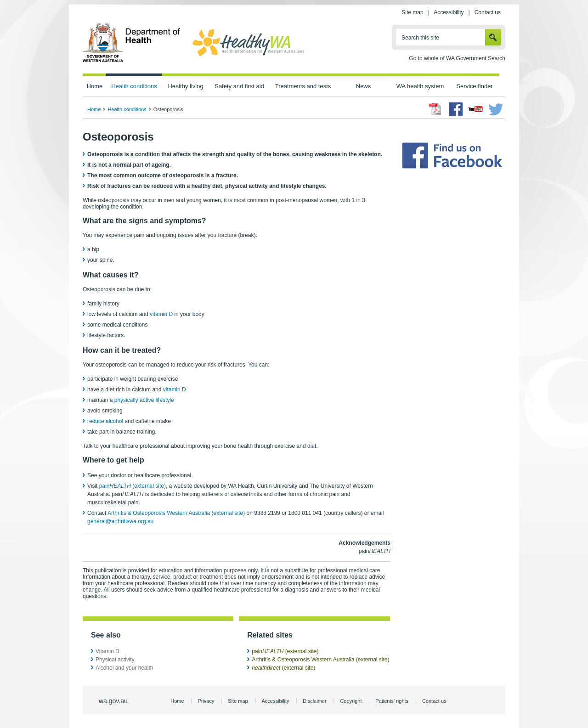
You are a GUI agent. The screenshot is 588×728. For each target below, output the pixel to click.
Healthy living (185, 86)
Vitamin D (107, 651)
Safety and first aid (239, 86)
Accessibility (449, 12)
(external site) (283, 668)
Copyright (351, 701)
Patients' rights (392, 701)
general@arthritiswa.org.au (120, 521)
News (363, 86)
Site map (412, 12)
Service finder (474, 86)
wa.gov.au (113, 701)
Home (95, 86)
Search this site (420, 38)
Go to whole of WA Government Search (457, 58)
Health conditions (134, 86)
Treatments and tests (303, 86)
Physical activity (115, 660)
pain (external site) (133, 486)
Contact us (488, 12)
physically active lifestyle (144, 400)
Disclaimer (314, 701)
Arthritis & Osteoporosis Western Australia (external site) (176, 513)
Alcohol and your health (124, 668)
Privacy (206, 701)
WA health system (420, 86)
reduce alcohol (105, 421)
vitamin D (161, 314)
